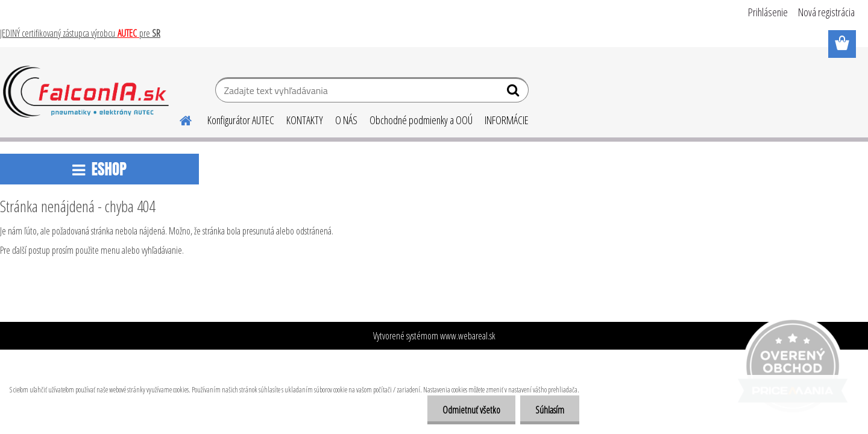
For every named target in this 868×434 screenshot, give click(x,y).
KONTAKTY (305, 120)
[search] (514, 93)
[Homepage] (178, 119)
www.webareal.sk (468, 336)
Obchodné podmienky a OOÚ (421, 120)
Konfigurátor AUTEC (241, 120)
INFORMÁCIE (507, 120)
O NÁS (346, 120)
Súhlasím (550, 410)
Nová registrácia (826, 12)
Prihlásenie (768, 12)
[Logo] (86, 92)
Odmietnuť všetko (471, 410)
